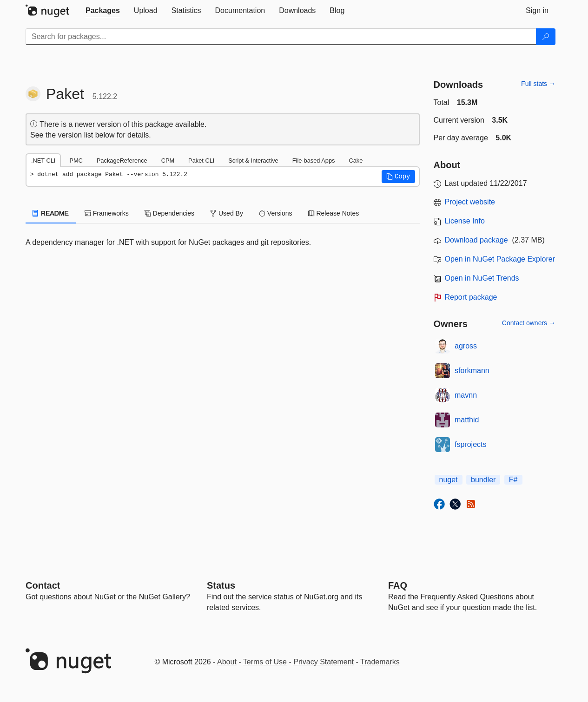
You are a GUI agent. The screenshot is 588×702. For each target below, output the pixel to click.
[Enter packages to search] (281, 37)
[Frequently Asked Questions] (398, 585)
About (227, 662)
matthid (467, 420)
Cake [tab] (356, 161)
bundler (483, 480)
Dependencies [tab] (169, 213)
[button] (398, 177)
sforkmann (472, 371)
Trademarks (380, 662)
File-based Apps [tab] (314, 161)
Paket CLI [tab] (201, 161)
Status (221, 585)
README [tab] (51, 213)
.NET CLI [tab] (43, 161)
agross (466, 346)
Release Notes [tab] (334, 213)
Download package (476, 240)
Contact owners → (529, 323)
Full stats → (538, 84)
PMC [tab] (76, 161)
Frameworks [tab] (107, 213)
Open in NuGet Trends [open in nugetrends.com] (482, 278)
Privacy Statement (324, 662)
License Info (465, 221)
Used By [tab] (227, 213)
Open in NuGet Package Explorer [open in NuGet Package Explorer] (500, 259)
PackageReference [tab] (122, 161)
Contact (43, 585)
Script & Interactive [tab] (253, 161)
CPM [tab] (168, 161)
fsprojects (470, 444)
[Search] (546, 37)
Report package (471, 297)
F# (513, 480)
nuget (449, 480)
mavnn (466, 395)
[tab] (103, 11)
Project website (470, 202)
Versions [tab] (276, 213)
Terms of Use (265, 662)
